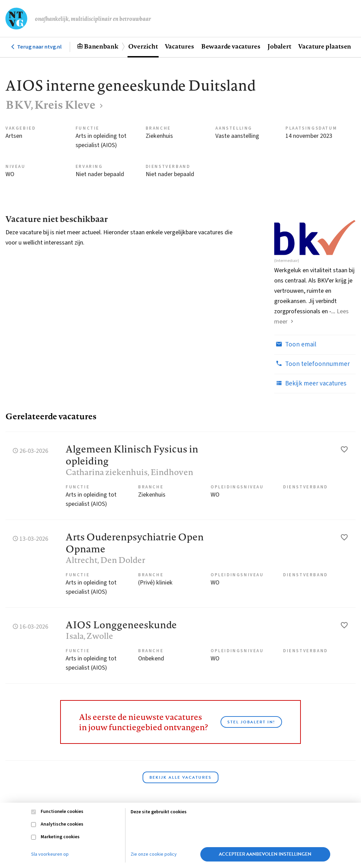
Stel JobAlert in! (251, 722)
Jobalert (279, 46)
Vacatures (179, 46)
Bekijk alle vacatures (180, 777)
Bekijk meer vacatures (310, 383)
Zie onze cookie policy (154, 854)
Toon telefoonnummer (312, 364)
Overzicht (143, 46)
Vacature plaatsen (325, 46)
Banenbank (101, 46)
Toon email (295, 344)
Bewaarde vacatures (231, 46)
